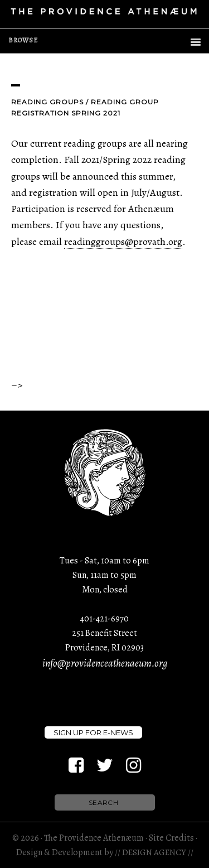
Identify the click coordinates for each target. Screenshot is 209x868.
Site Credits (171, 838)
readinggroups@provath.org (123, 242)
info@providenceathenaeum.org (105, 663)
